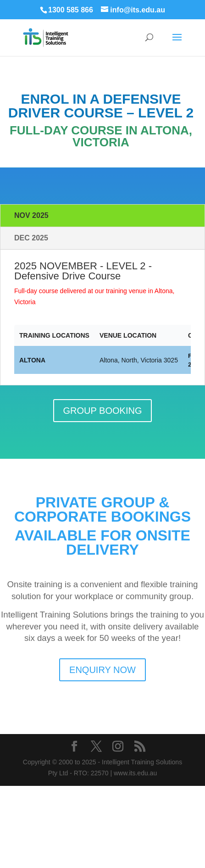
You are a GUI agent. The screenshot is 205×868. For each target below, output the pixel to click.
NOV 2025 (31, 215)
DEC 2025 (31, 238)
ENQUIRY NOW (102, 670)
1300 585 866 (71, 10)
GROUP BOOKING (103, 411)
